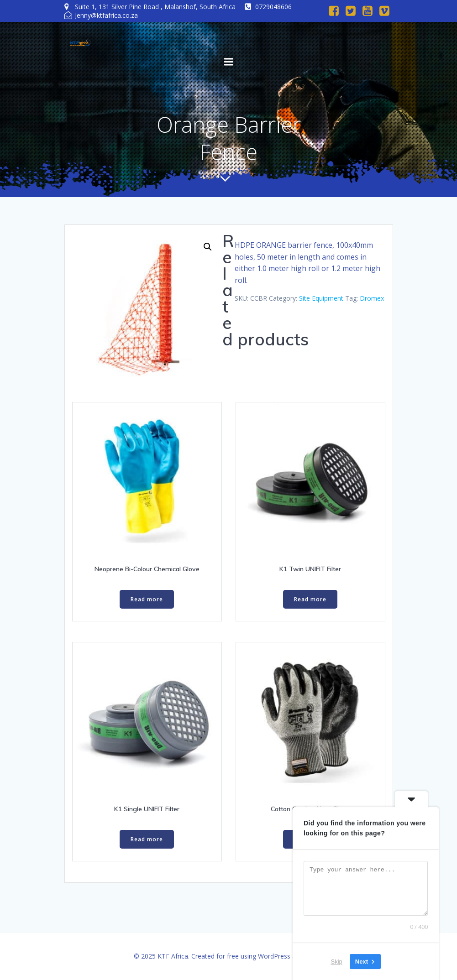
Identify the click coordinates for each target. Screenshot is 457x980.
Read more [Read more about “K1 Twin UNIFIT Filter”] (310, 599)
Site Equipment (321, 298)
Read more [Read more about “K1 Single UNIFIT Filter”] (147, 839)
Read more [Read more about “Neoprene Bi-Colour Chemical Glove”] (147, 599)
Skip (337, 962)
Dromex (372, 298)
